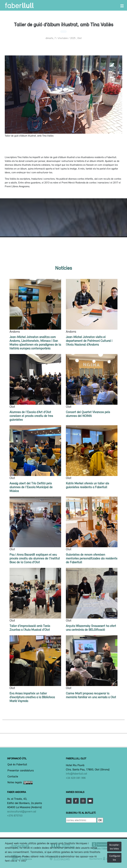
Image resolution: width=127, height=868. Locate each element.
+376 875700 (15, 816)
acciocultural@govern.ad (22, 811)
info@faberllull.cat (77, 774)
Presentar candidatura (21, 771)
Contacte (13, 777)
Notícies (63, 268)
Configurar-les (115, 858)
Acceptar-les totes (114, 847)
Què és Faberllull (17, 765)
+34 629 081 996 (76, 778)
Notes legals (20, 783)
